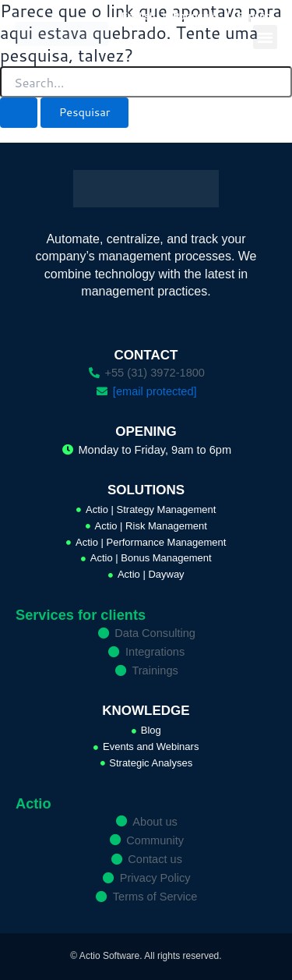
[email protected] (155, 391)
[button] (266, 37)
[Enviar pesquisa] (19, 113)
